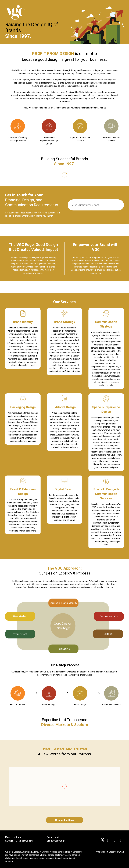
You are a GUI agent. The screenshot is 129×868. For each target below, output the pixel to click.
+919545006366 (23, 841)
